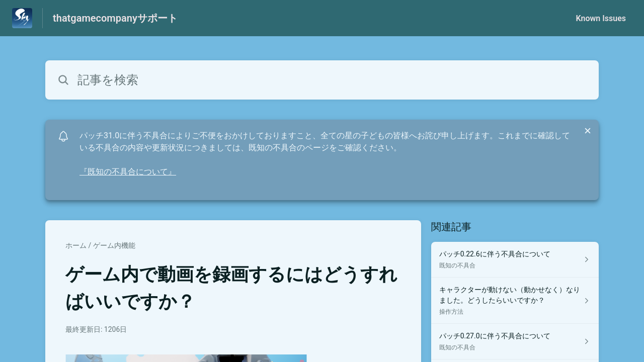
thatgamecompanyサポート (115, 18)
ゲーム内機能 (114, 245)
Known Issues (601, 18)
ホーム (76, 245)
